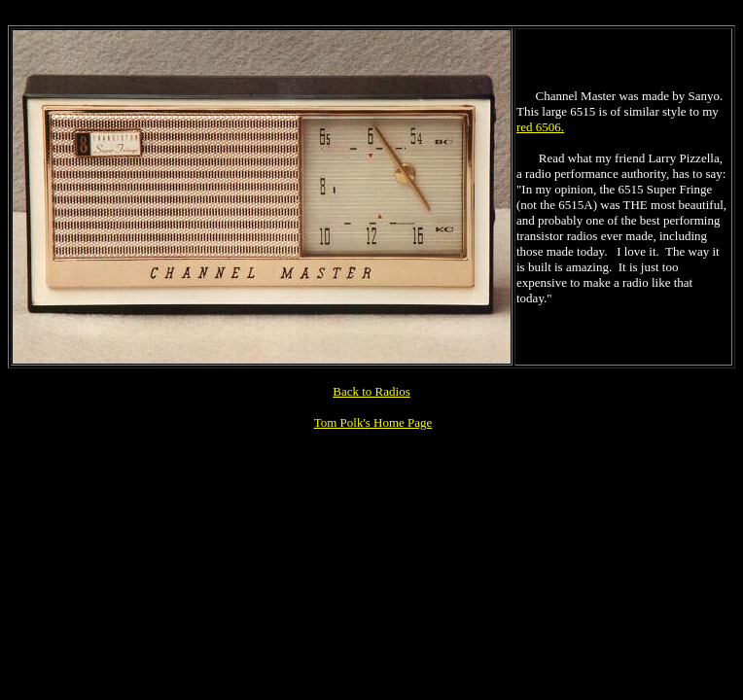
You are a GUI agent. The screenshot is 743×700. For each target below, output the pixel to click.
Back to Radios (371, 391)
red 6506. (540, 127)
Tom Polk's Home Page (373, 422)
